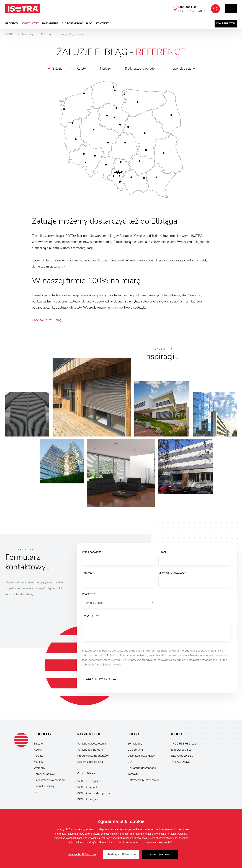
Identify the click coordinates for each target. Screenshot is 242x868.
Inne (36, 792)
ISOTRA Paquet (87, 787)
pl (229, 9)
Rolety (81, 69)
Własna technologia (90, 750)
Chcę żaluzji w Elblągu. (48, 320)
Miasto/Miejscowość (172, 573)
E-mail (164, 552)
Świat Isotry (30, 24)
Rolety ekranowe (44, 774)
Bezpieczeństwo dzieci (141, 756)
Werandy (39, 768)
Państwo (89, 594)
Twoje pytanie (91, 615)
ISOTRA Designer (88, 781)
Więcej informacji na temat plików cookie (144, 834)
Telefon (88, 573)
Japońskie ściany (183, 69)
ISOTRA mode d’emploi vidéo (96, 793)
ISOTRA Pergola (88, 799)
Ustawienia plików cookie (143, 780)
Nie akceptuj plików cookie (121, 854)
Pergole (38, 756)
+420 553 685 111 (184, 744)
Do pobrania (135, 750)
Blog (89, 24)
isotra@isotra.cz (181, 750)
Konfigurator (226, 24)
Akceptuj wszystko (160, 854)
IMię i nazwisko (93, 552)
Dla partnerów (72, 24)
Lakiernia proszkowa (90, 762)
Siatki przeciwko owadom (50, 780)
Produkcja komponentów (93, 756)
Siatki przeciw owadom (141, 69)
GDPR (131, 762)
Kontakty (102, 24)
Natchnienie (50, 24)
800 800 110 (187, 7)
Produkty (12, 24)
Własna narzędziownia (92, 744)
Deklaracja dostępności (142, 768)
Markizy (105, 69)
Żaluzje (57, 69)
